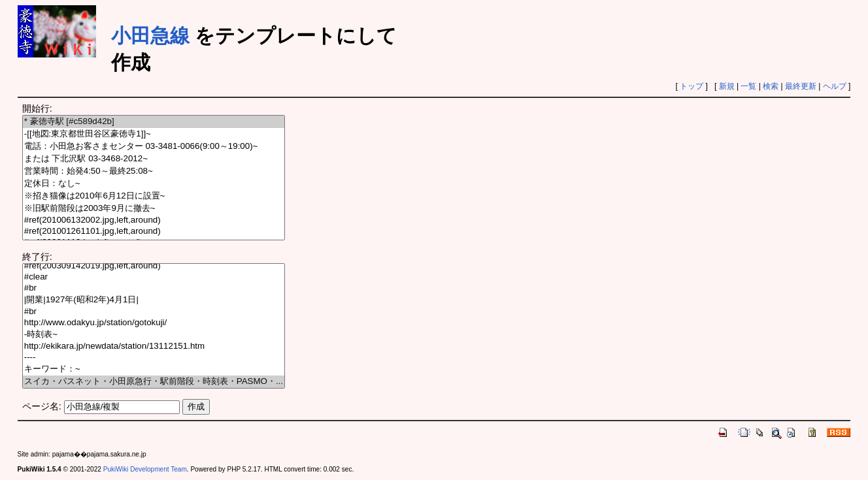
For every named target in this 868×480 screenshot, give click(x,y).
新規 (727, 86)
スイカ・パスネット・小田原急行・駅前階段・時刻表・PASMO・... (154, 382)
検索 (771, 86)
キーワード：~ (154, 369)
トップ (692, 86)
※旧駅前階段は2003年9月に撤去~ (154, 209)
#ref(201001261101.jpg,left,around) (154, 232)
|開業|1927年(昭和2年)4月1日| (154, 300)
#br (154, 288)
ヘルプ (835, 86)
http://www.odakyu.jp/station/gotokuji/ (154, 323)
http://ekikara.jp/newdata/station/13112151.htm (154, 346)
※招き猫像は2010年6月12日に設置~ (154, 196)
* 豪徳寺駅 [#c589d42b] (154, 122)
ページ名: (42, 406)
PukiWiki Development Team (145, 469)
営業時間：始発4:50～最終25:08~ (154, 171)
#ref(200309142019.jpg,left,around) (154, 266)
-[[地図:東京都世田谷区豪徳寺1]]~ (154, 134)
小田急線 (150, 36)
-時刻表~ (154, 335)
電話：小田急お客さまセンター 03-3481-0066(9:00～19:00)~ (154, 147)
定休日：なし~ (154, 184)
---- (154, 358)
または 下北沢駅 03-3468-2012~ (154, 159)
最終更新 (801, 86)
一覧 (748, 86)
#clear (154, 277)
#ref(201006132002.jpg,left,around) (154, 220)
